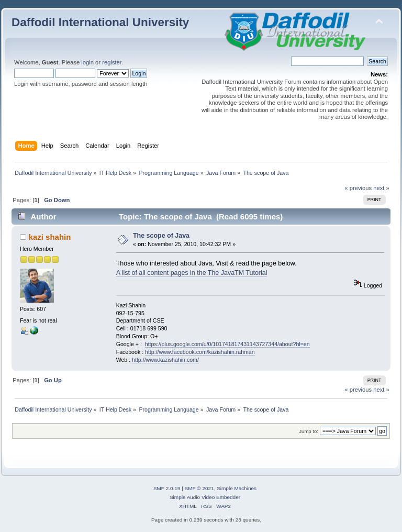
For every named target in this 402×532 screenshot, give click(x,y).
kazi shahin (50, 237)
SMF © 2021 (199, 488)
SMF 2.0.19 (167, 488)
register (112, 62)
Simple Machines (237, 488)
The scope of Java (161, 236)
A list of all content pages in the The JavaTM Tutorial (192, 273)
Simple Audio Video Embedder (205, 497)
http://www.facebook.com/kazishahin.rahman (200, 352)
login (87, 62)
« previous (358, 188)
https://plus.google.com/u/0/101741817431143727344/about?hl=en (227, 344)
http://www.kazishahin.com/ (165, 360)
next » (381, 188)
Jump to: (309, 431)
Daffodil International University (100, 22)
